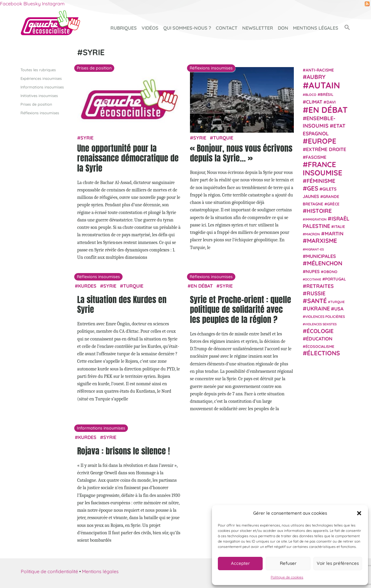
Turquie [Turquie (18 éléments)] (337, 302)
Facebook (11, 4)
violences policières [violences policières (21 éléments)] (325, 317)
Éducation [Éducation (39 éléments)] (319, 339)
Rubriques (124, 28)
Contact (227, 28)
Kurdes (87, 286)
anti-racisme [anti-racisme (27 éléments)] (320, 70)
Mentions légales (316, 28)
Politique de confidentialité (49, 571)
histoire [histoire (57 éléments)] (319, 211)
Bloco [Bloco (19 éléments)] (311, 95)
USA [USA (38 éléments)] (339, 309)
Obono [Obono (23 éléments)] (330, 271)
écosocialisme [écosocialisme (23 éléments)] (320, 346)
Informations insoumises (42, 87)
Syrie (87, 138)
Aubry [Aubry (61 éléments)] (316, 77)
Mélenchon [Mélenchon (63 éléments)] (325, 263)
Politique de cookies (287, 577)
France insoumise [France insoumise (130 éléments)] (322, 168)
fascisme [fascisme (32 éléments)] (316, 157)
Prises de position (36, 104)
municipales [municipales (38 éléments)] (321, 256)
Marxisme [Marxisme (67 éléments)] (322, 241)
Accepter (240, 563)
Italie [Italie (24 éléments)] (339, 226)
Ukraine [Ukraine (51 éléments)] (318, 309)
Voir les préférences (338, 563)
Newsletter (258, 28)
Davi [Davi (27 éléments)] (331, 102)
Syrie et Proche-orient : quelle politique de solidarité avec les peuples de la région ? (241, 309)
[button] (359, 513)
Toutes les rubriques (38, 69)
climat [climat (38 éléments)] (314, 102)
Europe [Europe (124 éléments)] (322, 141)
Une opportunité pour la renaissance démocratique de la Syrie (128, 158)
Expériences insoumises (41, 78)
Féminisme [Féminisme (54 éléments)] (321, 181)
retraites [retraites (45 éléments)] (320, 286)
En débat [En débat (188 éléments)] (328, 110)
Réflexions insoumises (40, 113)
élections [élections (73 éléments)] (323, 353)
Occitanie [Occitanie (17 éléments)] (313, 279)
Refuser (288, 563)
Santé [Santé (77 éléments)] (317, 300)
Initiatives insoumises (39, 95)
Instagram (53, 4)
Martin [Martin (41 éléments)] (334, 233)
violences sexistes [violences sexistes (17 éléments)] (321, 324)
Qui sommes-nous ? (187, 28)
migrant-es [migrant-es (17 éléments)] (314, 249)
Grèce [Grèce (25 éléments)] (333, 204)
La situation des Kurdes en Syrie (122, 304)
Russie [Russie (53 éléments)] (316, 293)
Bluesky (32, 4)
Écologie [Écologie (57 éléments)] (320, 331)
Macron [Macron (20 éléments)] (313, 234)
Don (283, 28)
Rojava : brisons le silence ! (123, 451)
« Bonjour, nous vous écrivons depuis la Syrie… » (241, 153)
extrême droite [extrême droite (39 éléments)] (326, 149)
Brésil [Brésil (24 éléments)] (327, 94)
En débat (202, 286)
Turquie (223, 138)
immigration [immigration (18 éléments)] (316, 219)
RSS (367, 4)
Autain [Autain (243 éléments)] (324, 85)
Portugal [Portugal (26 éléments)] (336, 279)
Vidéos (150, 28)
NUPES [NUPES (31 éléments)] (313, 271)
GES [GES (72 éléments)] (313, 188)
